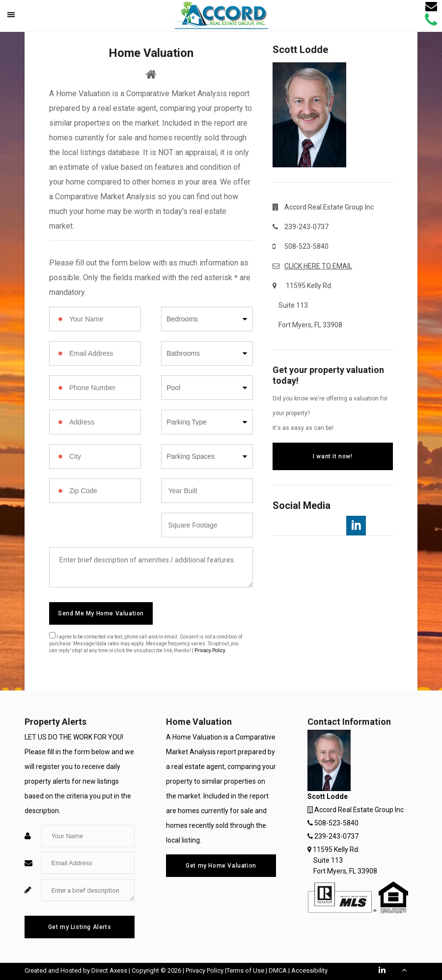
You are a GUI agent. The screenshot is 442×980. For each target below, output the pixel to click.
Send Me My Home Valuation (101, 613)
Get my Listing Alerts (80, 927)
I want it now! (332, 456)
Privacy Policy (210, 650)
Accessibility (309, 970)
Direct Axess (109, 970)
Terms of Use (245, 970)
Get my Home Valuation (221, 866)
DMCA (278, 970)
